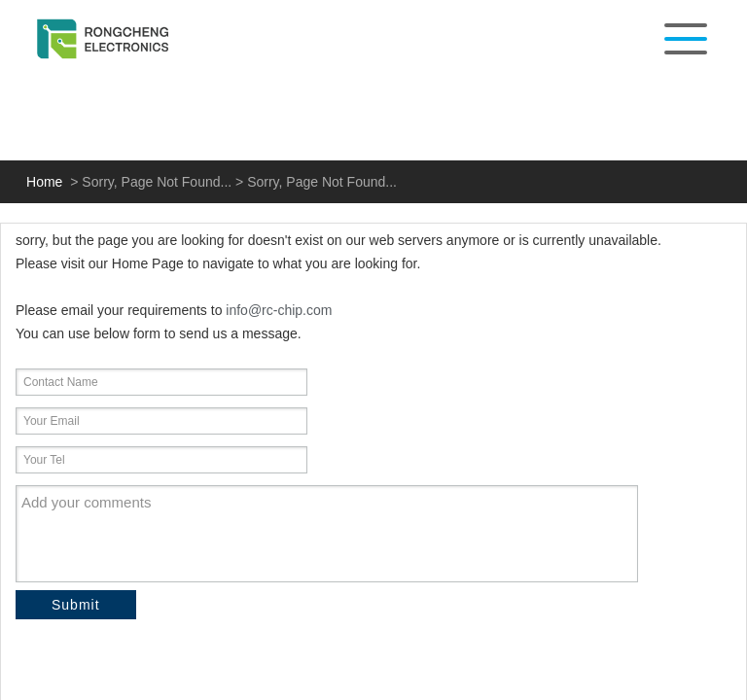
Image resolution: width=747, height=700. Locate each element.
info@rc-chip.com (279, 310)
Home (44, 182)
